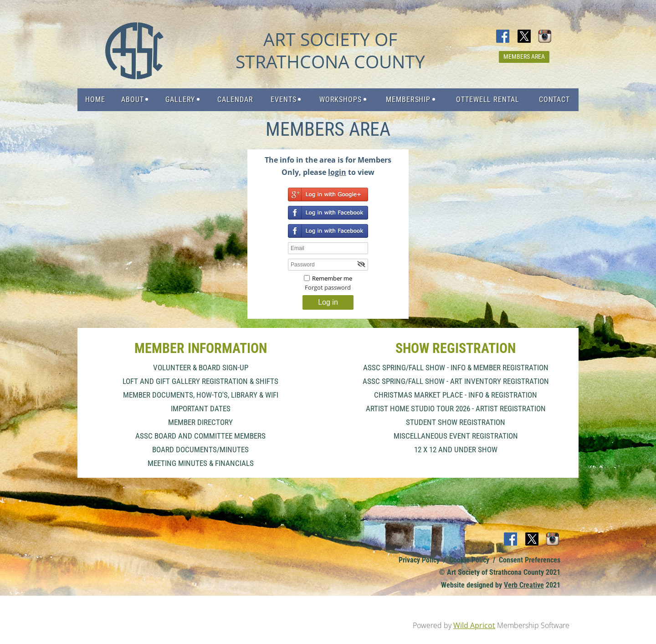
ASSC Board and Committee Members (200, 436)
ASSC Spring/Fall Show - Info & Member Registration (456, 368)
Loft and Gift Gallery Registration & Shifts (200, 381)
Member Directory (200, 422)
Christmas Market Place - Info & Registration (456, 395)
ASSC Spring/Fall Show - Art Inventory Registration (456, 381)
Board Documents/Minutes (200, 450)
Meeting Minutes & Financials (201, 463)
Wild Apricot (474, 625)
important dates (201, 409)
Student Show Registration (456, 422)
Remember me (332, 278)
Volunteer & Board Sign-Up (201, 368)
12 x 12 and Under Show (456, 450)
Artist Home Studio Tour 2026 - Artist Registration (456, 409)
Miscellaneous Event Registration (456, 436)
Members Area (524, 56)
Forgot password (328, 287)
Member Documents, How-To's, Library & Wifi (201, 395)
